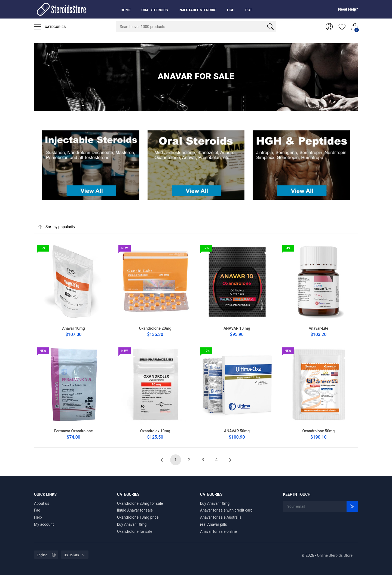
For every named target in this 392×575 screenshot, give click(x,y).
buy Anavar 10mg (132, 524)
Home (126, 10)
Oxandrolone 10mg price (138, 517)
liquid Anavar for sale (135, 510)
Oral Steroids (154, 10)
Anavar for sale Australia (221, 517)
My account (44, 524)
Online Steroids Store (335, 555)
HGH (231, 10)
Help (38, 517)
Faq (37, 510)
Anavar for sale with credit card (226, 510)
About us (42, 503)
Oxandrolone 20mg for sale (140, 503)
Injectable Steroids (197, 10)
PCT (249, 10)
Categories (50, 27)
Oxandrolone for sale (135, 531)
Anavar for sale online (218, 531)
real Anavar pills (214, 524)
